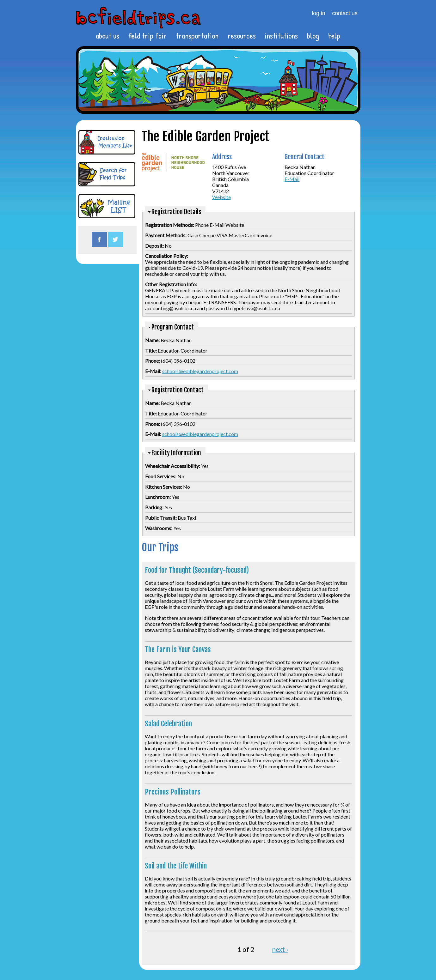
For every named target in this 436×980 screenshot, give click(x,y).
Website (221, 197)
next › (280, 949)
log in (318, 13)
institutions (281, 36)
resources (242, 36)
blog (313, 36)
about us (107, 36)
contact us (345, 13)
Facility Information (176, 453)
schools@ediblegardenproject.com (200, 371)
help (334, 36)
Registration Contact (178, 390)
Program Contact (173, 327)
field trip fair (147, 36)
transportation (197, 36)
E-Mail (292, 179)
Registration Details (176, 212)
